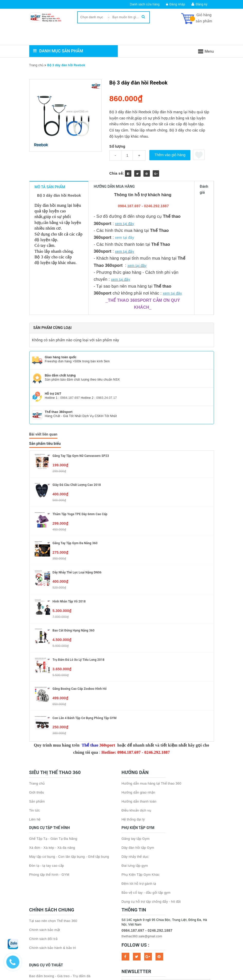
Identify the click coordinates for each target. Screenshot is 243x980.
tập (182, 208)
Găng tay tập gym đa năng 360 (75, 471)
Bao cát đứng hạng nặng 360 (74, 558)
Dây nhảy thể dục (135, 784)
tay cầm (45, 225)
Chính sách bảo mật (45, 858)
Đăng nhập (176, 4)
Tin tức (35, 738)
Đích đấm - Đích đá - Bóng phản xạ (56, 922)
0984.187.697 (70, 326)
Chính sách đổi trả (43, 867)
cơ (45, 214)
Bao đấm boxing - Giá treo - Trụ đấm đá (60, 904)
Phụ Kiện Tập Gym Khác (141, 802)
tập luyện (96, 208)
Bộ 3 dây (40, 237)
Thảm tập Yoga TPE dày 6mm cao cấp (80, 442)
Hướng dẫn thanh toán (139, 729)
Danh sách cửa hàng (145, 4)
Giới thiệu (37, 720)
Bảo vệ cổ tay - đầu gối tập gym (146, 820)
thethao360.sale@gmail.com (142, 864)
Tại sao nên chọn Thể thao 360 (53, 849)
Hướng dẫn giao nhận (138, 720)
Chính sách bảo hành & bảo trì (53, 876)
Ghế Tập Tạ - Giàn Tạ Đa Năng (53, 766)
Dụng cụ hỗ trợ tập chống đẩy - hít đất (151, 829)
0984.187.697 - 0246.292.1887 (147, 858)
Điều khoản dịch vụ (137, 738)
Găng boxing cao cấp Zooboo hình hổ (80, 617)
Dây (36, 208)
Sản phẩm (37, 729)
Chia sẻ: (117, 173)
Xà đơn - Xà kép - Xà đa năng (52, 775)
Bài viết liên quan (43, 362)
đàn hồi (47, 208)
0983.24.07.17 (106, 326)
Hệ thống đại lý (133, 747)
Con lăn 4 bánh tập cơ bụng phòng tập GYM (85, 646)
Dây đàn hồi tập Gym (138, 775)
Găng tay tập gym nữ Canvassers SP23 (81, 384)
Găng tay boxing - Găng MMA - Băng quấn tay (65, 913)
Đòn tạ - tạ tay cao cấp (47, 793)
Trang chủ (37, 711)
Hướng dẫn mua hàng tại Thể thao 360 (152, 711)
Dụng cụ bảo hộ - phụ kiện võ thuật (57, 931)
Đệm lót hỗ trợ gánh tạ (139, 811)
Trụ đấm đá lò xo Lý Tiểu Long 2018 (79, 588)
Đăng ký (202, 4)
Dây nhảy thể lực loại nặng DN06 (77, 500)
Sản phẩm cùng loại (53, 256)
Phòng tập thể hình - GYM (49, 802)
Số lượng (117, 146)
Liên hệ (35, 747)
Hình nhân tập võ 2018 (69, 529)
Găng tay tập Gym (136, 766)
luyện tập (85, 237)
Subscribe (205, 913)
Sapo (149, 938)
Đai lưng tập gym (135, 793)
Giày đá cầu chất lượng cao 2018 (77, 413)
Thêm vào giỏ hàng (170, 155)
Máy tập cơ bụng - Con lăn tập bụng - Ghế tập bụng (69, 784)
